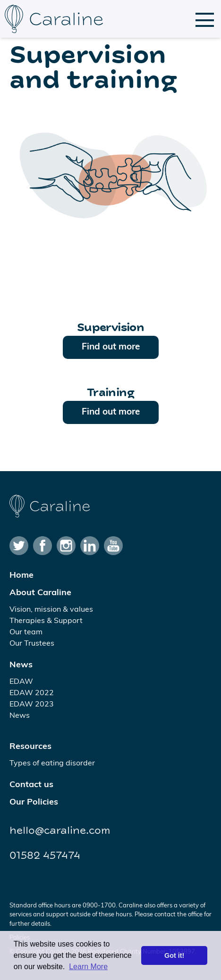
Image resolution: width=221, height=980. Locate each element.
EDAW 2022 (32, 693)
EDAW (21, 682)
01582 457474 (45, 855)
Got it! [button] (174, 955)
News (21, 665)
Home (21, 576)
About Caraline (40, 593)
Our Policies (34, 802)
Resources (30, 747)
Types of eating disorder (52, 764)
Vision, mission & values (51, 610)
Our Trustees (32, 644)
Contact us (31, 785)
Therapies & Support (46, 621)
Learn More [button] (88, 967)
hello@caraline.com (60, 831)
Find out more (111, 347)
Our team (26, 632)
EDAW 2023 (32, 705)
